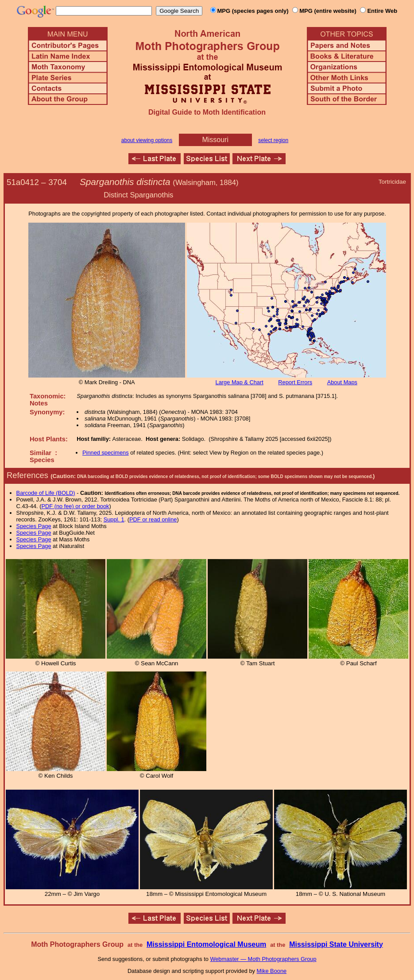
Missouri (215, 140)
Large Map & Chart (240, 382)
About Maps (342, 382)
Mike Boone (272, 971)
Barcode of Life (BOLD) (46, 493)
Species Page (34, 526)
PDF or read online (153, 519)
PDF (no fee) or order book (75, 506)
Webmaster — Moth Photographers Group (263, 959)
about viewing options (147, 140)
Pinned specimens (106, 453)
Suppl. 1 (114, 519)
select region (273, 140)
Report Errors (295, 382)
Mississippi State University (336, 944)
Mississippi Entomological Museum (206, 944)
